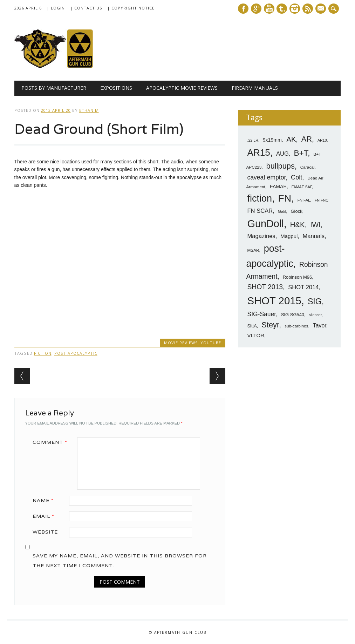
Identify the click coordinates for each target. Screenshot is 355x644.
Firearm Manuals (255, 88)
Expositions (116, 88)
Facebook (243, 9)
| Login (56, 8)
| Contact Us (86, 8)
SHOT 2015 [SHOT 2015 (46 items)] (274, 301)
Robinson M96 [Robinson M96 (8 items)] (297, 277)
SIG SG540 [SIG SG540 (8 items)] (293, 315)
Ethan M (89, 110)
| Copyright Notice (131, 8)
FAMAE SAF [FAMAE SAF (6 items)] (302, 187)
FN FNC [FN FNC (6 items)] (322, 200)
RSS (308, 9)
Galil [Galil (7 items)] (282, 211)
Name (46, 500)
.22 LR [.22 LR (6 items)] (252, 140)
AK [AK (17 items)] (291, 139)
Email (46, 516)
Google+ (256, 9)
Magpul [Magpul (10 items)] (289, 236)
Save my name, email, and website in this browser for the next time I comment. (120, 561)
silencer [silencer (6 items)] (315, 315)
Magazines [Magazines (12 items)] (261, 236)
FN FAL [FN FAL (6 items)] (304, 200)
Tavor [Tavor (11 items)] (320, 326)
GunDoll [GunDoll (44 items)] (265, 224)
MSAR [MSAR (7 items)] (253, 250)
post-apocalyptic (76, 353)
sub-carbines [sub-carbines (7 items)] (296, 326)
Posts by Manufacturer (54, 88)
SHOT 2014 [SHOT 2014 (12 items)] (303, 287)
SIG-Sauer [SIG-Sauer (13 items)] (261, 314)
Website (45, 532)
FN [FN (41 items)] (285, 198)
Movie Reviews (181, 343)
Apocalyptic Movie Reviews (182, 88)
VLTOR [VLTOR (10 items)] (256, 335)
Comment (52, 442)
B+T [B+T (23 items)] (301, 153)
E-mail (321, 9)
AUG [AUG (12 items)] (282, 154)
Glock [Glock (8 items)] (297, 211)
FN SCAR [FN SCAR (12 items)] (260, 211)
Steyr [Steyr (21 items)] (270, 325)
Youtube (269, 9)
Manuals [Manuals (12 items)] (313, 236)
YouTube (211, 343)
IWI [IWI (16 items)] (315, 225)
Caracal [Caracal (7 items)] (308, 167)
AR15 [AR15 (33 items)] (258, 152)
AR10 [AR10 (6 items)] (322, 140)
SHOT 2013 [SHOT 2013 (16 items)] (265, 287)
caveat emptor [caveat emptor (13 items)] (266, 177)
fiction (43, 353)
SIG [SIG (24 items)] (315, 301)
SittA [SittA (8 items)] (252, 326)
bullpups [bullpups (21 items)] (281, 166)
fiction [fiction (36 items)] (260, 198)
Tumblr (282, 9)
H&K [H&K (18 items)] (298, 225)
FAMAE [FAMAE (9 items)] (278, 187)
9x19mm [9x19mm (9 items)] (272, 140)
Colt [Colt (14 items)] (296, 177)
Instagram (295, 9)
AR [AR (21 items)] (307, 139)
